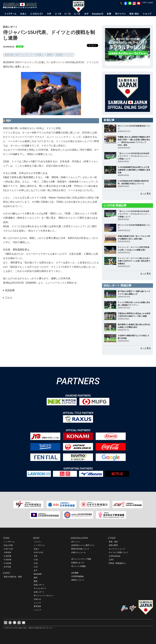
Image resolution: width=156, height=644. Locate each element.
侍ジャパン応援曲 (78, 566)
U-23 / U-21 (8, 549)
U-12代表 (7, 563)
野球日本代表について (80, 549)
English (151, 3)
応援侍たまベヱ (78, 563)
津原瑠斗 (60, 55)
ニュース (37, 603)
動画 (36, 581)
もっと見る (145, 194)
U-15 (36, 563)
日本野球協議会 (78, 576)
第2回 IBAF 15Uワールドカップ (18, 55)
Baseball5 (38, 574)
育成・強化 (113, 542)
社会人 (36, 549)
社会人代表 (8, 545)
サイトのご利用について (119, 552)
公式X (111, 560)
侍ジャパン (76, 542)
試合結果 (10, 290)
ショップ (37, 610)
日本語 (144, 2)
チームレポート (40, 588)
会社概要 (75, 573)
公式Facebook (115, 556)
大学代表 (7, 552)
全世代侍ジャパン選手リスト (83, 545)
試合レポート (39, 585)
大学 (36, 556)
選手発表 (37, 606)
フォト (9, 297)
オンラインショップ (117, 549)
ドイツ (70, 55)
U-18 (36, 560)
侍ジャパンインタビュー (44, 596)
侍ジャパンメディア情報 (81, 559)
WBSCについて (78, 580)
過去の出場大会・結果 (13, 577)
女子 (36, 570)
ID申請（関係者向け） (118, 563)
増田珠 (50, 55)
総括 (36, 578)
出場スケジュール (78, 552)
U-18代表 (7, 556)
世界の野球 (113, 545)
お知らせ (37, 599)
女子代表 (7, 567)
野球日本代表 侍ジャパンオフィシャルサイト (21, 6)
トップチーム (9, 542)
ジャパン (37, 542)
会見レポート (39, 592)
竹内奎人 (39, 55)
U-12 (36, 567)
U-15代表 (7, 560)
